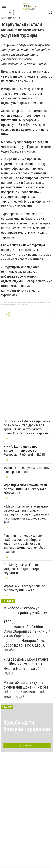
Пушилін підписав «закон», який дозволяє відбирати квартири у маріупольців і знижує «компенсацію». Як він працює (26, 544)
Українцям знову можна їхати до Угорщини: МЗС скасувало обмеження (25, 489)
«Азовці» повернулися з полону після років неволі (26, 470)
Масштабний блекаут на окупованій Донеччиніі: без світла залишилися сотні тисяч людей (26, 689)
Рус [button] (10, 13)
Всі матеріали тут (27, 746)
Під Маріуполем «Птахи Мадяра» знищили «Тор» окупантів (21, 569)
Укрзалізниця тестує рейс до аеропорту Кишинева (24, 588)
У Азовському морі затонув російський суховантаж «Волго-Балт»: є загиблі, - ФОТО (26, 666)
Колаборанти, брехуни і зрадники (27, 726)
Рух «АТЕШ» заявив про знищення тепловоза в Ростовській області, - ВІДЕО (24, 450)
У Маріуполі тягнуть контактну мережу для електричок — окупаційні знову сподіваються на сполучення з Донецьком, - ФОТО (26, 514)
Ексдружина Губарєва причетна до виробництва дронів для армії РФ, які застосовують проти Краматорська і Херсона (27, 427)
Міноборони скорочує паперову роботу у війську (25, 610)
